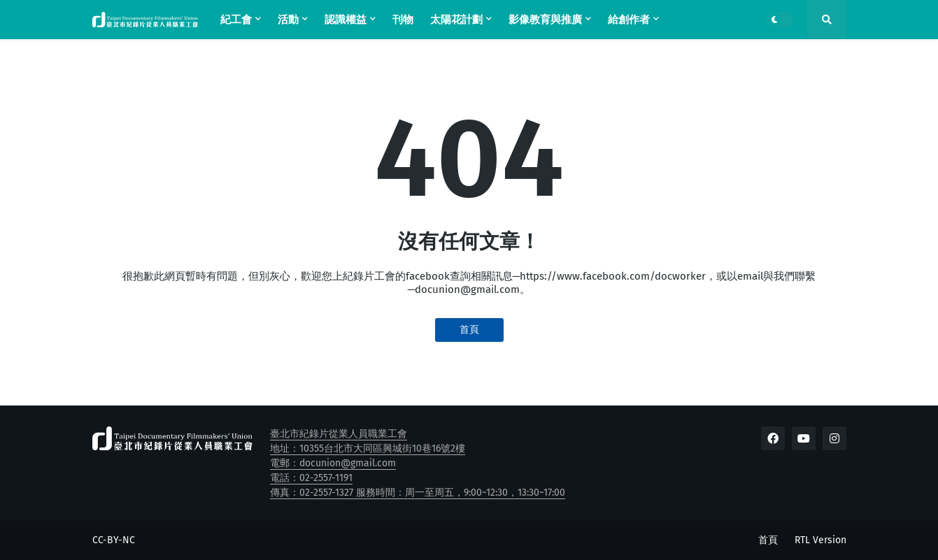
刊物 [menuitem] (403, 20)
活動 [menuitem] (288, 20)
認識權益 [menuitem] (346, 20)
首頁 (469, 330)
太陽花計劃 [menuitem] (456, 20)
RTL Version (820, 540)
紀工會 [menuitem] (236, 20)
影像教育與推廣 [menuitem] (545, 20)
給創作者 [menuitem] (629, 20)
